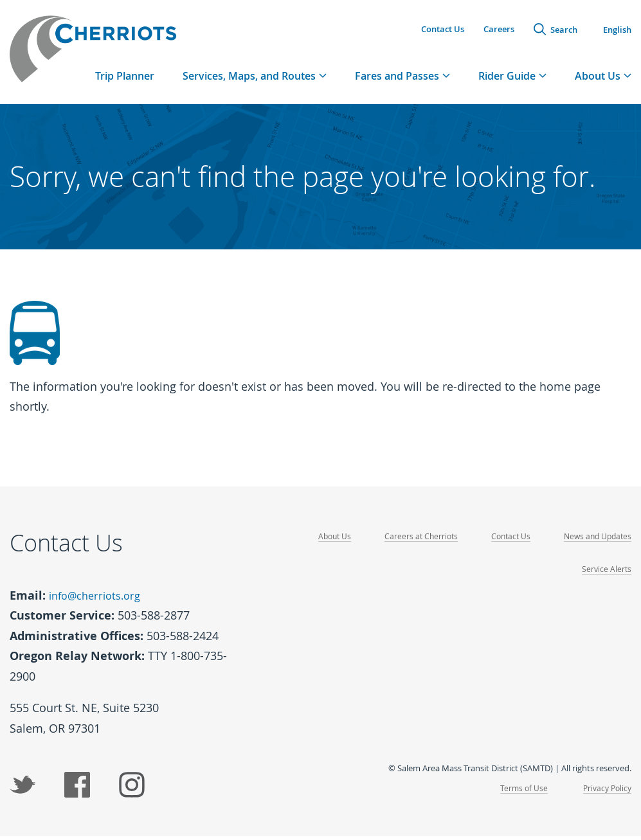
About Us (324, 541)
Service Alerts (606, 575)
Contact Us (443, 29)
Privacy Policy (605, 792)
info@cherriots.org (99, 600)
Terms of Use (519, 792)
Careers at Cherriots (413, 541)
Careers (499, 29)
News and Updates (595, 541)
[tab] (255, 81)
